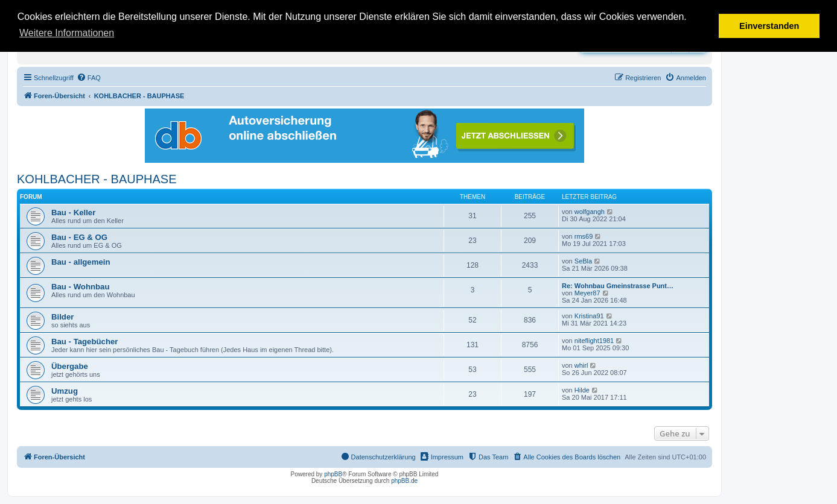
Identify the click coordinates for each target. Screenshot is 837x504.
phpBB (333, 474)
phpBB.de (404, 481)
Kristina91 (589, 316)
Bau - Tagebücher (84, 342)
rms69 (584, 236)
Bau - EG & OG (79, 237)
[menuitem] (89, 78)
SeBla (583, 261)
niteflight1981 (594, 341)
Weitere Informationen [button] (67, 33)
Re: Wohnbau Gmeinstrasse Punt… (618, 286)
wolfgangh (590, 212)
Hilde (582, 390)
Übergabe (70, 366)
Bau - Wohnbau (80, 287)
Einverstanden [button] (769, 26)
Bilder (62, 317)
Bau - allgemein (81, 262)
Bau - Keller (73, 213)
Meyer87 (587, 293)
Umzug (65, 391)
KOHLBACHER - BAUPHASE (97, 179)
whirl (581, 365)
